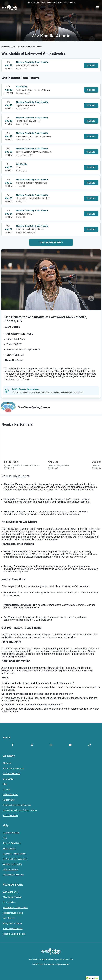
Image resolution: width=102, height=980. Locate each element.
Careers (7, 789)
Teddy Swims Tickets (12, 923)
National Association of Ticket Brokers (20, 810)
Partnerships (9, 800)
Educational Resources (13, 875)
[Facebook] (12, 745)
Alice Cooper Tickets (12, 897)
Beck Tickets (9, 918)
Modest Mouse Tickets (13, 913)
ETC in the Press (11, 816)
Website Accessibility (12, 864)
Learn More (78, 392)
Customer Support (11, 833)
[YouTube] (70, 745)
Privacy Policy (9, 848)
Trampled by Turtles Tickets (15, 908)
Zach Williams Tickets (13, 929)
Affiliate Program (10, 795)
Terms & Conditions (12, 843)
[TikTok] (90, 745)
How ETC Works (10, 869)
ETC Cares (8, 779)
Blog (5, 784)
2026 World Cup (10, 892)
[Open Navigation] (98, 8)
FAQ (5, 838)
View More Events (51, 242)
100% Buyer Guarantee (14, 768)
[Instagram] (51, 745)
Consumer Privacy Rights (14, 854)
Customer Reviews (11, 774)
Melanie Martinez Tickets (14, 934)
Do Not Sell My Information (15, 859)
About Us (7, 763)
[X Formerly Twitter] (32, 745)
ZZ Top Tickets (10, 902)
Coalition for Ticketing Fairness (17, 805)
